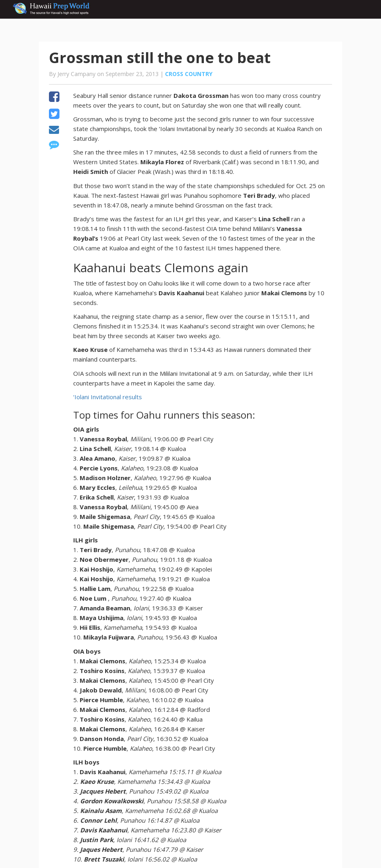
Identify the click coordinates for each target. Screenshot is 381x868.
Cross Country (189, 74)
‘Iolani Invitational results (108, 397)
